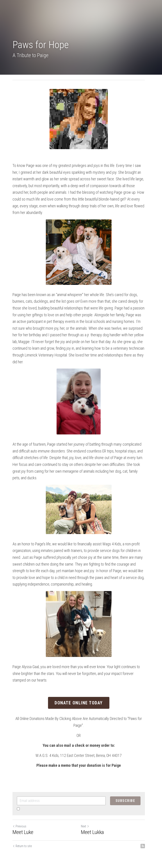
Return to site (22, 826)
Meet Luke (23, 812)
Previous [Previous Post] (19, 807)
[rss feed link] (148, 826)
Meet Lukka (95, 812)
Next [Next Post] (87, 807)
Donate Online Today (81, 683)
